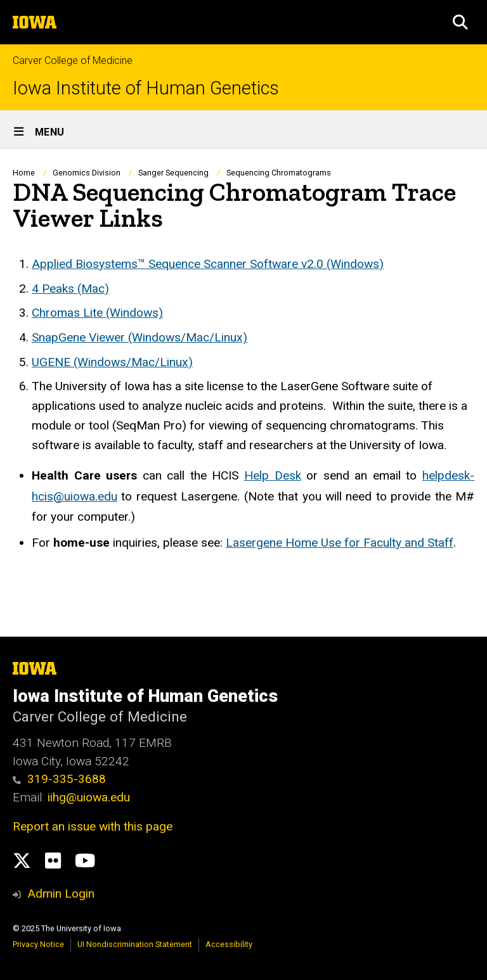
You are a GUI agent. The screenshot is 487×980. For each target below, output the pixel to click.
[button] (460, 22)
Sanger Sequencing (173, 173)
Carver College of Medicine (73, 60)
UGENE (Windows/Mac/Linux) (112, 362)
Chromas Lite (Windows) (97, 313)
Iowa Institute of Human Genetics (146, 88)
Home (24, 173)
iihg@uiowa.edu (90, 797)
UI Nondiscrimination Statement (135, 944)
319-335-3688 (59, 779)
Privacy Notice (38, 944)
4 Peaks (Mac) (70, 289)
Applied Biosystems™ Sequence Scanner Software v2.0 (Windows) (208, 264)
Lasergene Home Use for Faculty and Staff (340, 543)
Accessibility (229, 944)
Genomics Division (87, 173)
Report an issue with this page (93, 826)
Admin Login (61, 894)
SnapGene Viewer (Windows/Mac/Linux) (140, 337)
